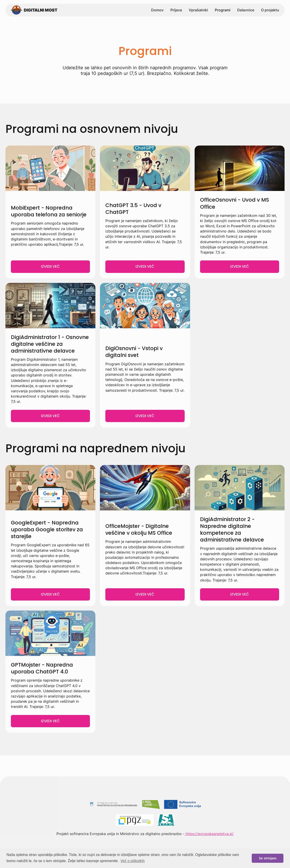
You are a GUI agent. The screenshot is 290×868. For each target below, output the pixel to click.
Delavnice (246, 10)
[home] (34, 10)
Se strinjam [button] (268, 858)
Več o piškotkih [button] (133, 861)
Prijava (176, 10)
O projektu (270, 10)
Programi (223, 10)
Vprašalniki (198, 10)
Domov (157, 10)
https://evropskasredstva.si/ (209, 834)
